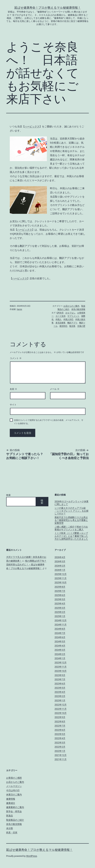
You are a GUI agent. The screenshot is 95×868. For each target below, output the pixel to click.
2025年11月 (61, 578)
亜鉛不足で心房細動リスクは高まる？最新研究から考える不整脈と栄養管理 (71, 520)
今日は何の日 (13, 790)
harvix (19, 309)
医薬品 (10, 816)
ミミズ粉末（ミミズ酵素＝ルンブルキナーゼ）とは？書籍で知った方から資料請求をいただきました (71, 536)
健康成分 (11, 803)
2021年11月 (61, 759)
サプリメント (73, 316)
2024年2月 (60, 654)
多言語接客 (60, 323)
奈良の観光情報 (78, 309)
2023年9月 (60, 675)
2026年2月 (60, 566)
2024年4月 (60, 646)
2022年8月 (60, 722)
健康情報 (11, 799)
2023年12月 (61, 663)
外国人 (59, 319)
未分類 (10, 828)
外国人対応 (68, 319)
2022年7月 (60, 726)
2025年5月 (60, 599)
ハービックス (32, 126)
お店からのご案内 (71, 306)
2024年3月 (60, 650)
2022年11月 (61, 709)
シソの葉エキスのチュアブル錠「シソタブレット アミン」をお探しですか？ (71, 511)
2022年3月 (60, 743)
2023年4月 (60, 692)
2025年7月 (60, 591)
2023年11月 (61, 667)
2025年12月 (61, 574)
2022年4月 (60, 738)
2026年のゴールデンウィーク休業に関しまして (71, 503)
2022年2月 (60, 747)
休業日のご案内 (14, 795)
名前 (13, 389)
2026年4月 (60, 557)
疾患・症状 (12, 832)
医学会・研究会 (14, 811)
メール (55, 389)
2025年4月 (60, 604)
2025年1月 (60, 616)
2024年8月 (60, 629)
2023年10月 (61, 671)
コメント (16, 358)
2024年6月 (60, 637)
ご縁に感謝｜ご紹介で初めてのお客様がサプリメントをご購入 (71, 528)
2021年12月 (61, 755)
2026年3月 (60, 561)
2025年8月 (60, 587)
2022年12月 (61, 705)
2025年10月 (61, 582)
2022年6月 (60, 730)
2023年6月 (60, 684)
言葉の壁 (81, 326)
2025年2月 (60, 612)
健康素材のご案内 (15, 807)
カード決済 (60, 316)
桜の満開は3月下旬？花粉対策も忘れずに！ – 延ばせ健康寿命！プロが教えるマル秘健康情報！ (26, 565)
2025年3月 (60, 608)
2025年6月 (60, 595)
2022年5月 (60, 734)
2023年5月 (60, 688)
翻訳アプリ (72, 323)
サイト (13, 405)
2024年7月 (60, 633)
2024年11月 (61, 625)
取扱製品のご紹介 (15, 820)
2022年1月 (60, 751)
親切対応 (63, 326)
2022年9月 (60, 717)
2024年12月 (61, 620)
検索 (8, 495)
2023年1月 (60, 700)
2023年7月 (60, 679)
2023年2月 (60, 696)
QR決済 (60, 313)
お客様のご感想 (14, 778)
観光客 (72, 326)
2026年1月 (60, 570)
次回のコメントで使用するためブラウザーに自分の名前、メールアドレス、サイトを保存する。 (49, 422)
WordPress (32, 856)
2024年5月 (60, 641)
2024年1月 (60, 658)
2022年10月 (61, 713)
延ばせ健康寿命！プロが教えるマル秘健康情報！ (48, 8)
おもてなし (70, 313)
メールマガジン (14, 786)
